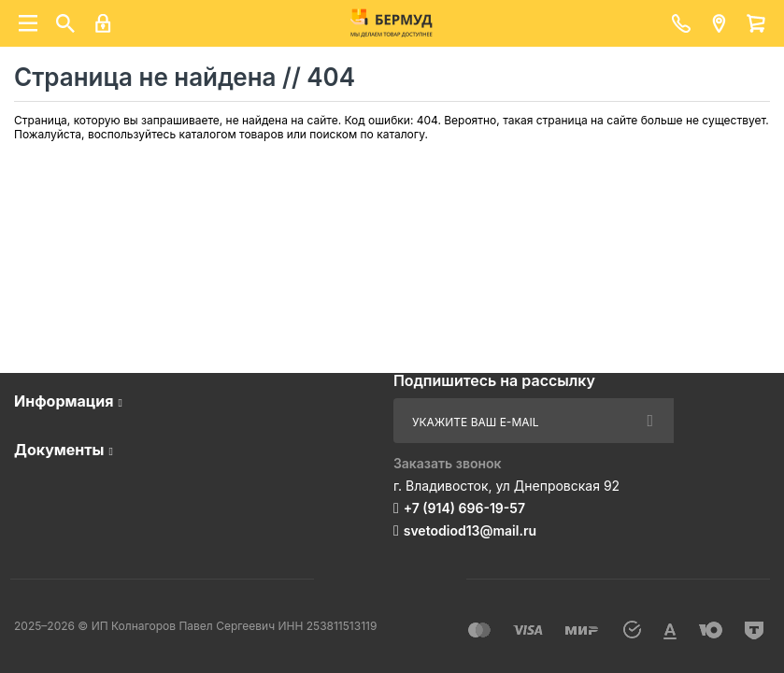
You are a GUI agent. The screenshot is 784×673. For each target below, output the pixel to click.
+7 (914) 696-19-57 (464, 508)
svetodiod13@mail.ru (470, 530)
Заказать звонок (448, 463)
